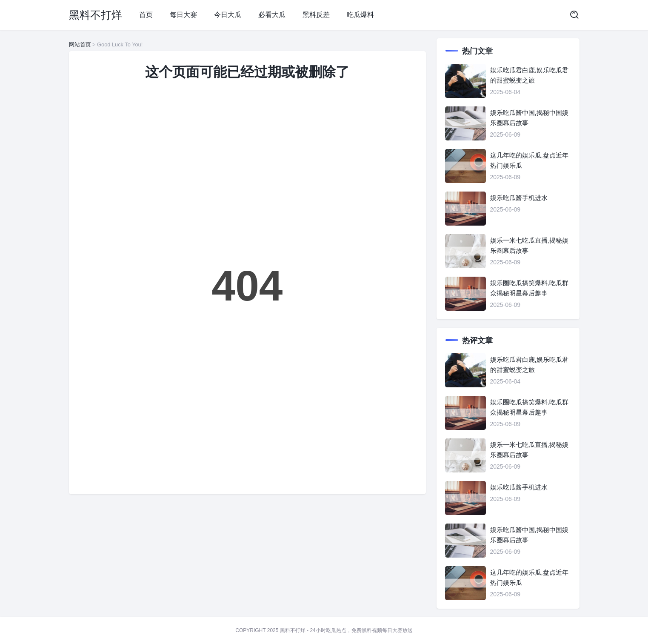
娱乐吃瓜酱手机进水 (519, 198)
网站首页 (80, 44)
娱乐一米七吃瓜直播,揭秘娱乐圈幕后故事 (529, 245)
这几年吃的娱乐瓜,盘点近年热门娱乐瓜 (529, 160)
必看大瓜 (272, 15)
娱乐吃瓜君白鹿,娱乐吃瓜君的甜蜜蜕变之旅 (529, 75)
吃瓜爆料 (360, 15)
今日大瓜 (228, 15)
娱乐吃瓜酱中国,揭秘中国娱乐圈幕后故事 (529, 118)
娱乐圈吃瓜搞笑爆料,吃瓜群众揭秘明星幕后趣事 (529, 288)
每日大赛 (183, 15)
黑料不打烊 (96, 15)
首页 (146, 15)
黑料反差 (316, 15)
